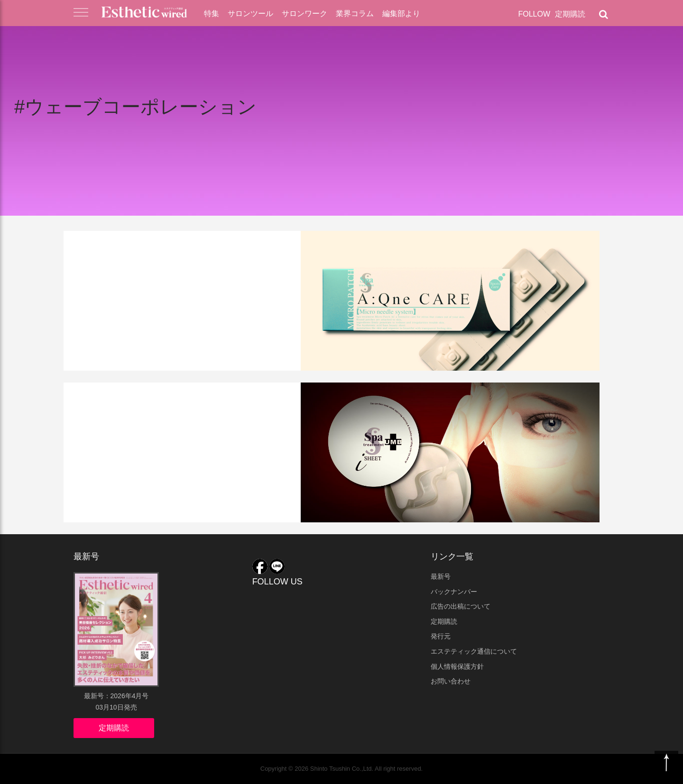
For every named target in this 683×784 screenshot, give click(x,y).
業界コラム (355, 14)
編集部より (401, 14)
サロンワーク (305, 14)
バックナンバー (454, 592)
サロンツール (250, 14)
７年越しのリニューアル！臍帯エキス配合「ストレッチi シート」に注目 (187, 425)
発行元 (441, 636)
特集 (212, 14)
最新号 (441, 576)
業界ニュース (101, 245)
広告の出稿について (461, 606)
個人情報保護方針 (457, 666)
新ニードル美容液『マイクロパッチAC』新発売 (181, 274)
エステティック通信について (474, 651)
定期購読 (570, 14)
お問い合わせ (451, 681)
